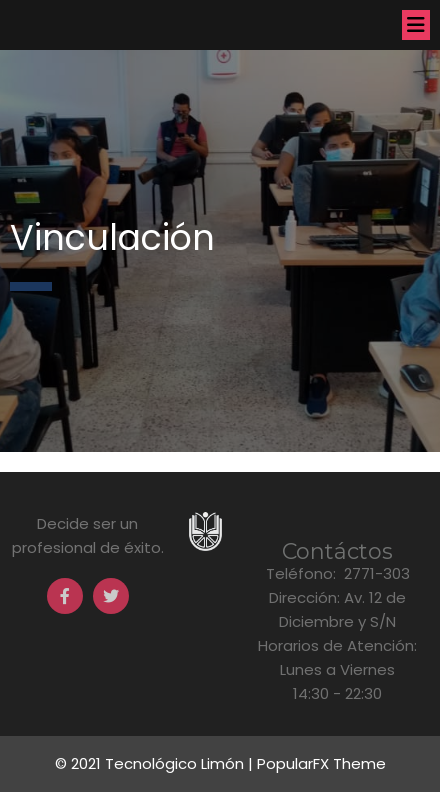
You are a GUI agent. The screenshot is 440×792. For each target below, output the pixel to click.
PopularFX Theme (321, 763)
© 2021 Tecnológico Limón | (156, 763)
